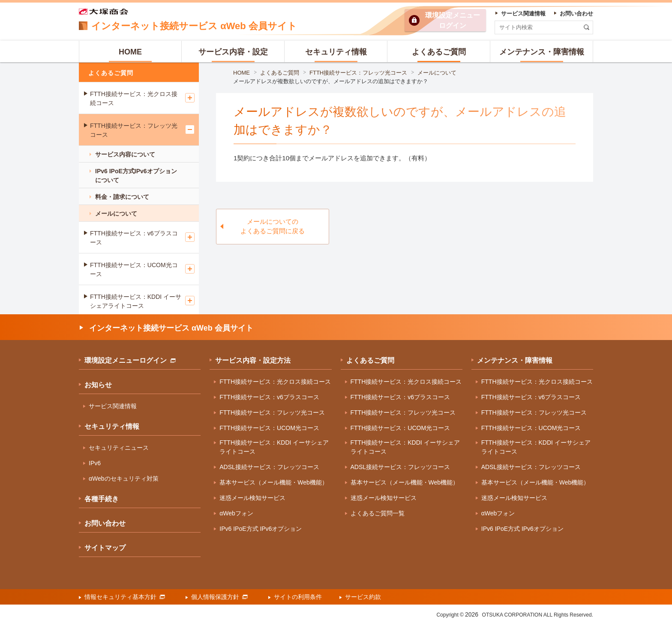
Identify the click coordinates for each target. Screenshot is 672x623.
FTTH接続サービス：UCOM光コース (134, 269)
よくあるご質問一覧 (378, 513)
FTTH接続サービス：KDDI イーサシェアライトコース (136, 301)
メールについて (437, 73)
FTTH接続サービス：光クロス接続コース (134, 98)
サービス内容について (125, 154)
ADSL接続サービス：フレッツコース (269, 467)
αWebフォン (236, 513)
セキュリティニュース (119, 448)
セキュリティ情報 (112, 426)
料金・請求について (122, 197)
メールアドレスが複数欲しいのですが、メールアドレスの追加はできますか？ (331, 81)
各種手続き (102, 499)
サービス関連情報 (113, 406)
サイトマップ (105, 548)
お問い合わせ (105, 523)
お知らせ (98, 385)
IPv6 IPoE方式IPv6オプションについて (136, 176)
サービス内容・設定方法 (253, 360)
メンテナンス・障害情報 (515, 360)
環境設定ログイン (453, 20)
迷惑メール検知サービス (252, 498)
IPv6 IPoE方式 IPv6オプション (261, 529)
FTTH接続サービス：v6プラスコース (134, 238)
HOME (241, 73)
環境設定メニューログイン (130, 360)
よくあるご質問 (280, 73)
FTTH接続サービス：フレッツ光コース (358, 73)
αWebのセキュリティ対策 (124, 479)
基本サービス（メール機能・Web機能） (274, 482)
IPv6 (95, 463)
